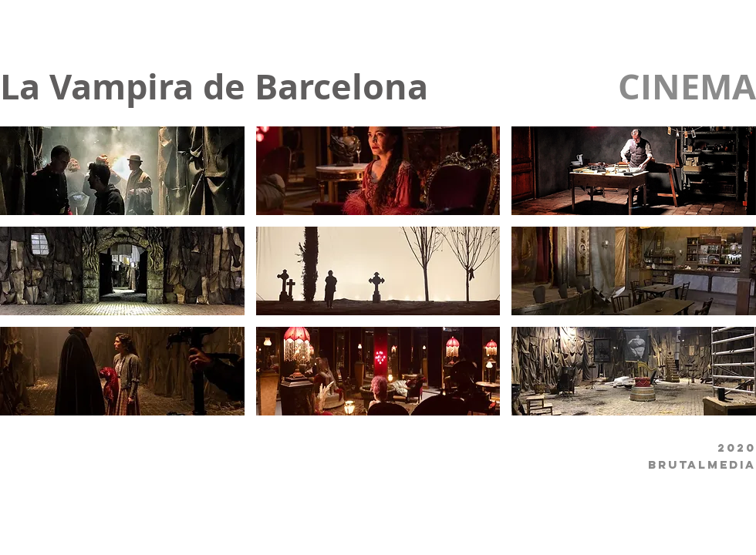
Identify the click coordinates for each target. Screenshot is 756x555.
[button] (122, 171)
